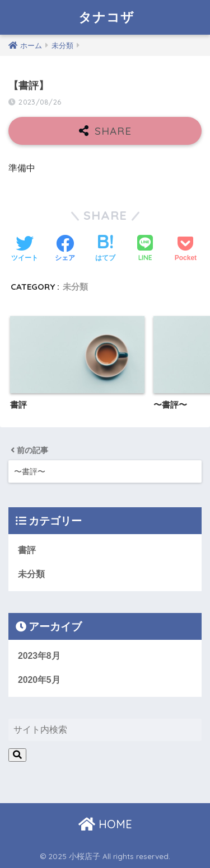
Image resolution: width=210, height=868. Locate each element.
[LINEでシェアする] (145, 249)
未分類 (75, 287)
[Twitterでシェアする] (25, 249)
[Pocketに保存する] (186, 249)
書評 (27, 550)
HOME (105, 824)
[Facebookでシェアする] (65, 249)
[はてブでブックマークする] (105, 249)
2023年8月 (39, 656)
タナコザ (106, 17)
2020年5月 (39, 680)
